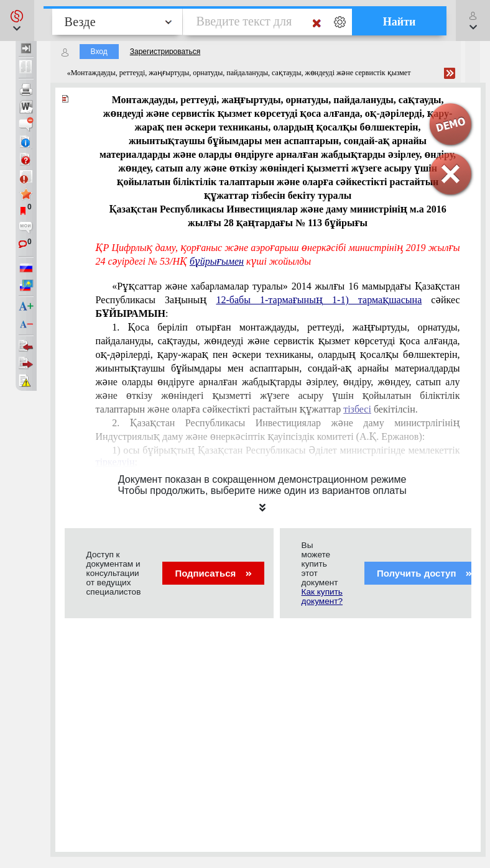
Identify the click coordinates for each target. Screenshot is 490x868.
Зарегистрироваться (165, 52)
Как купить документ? (322, 596)
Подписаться (213, 573)
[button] (17, 21)
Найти (400, 22)
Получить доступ (424, 573)
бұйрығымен (217, 261)
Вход (99, 52)
